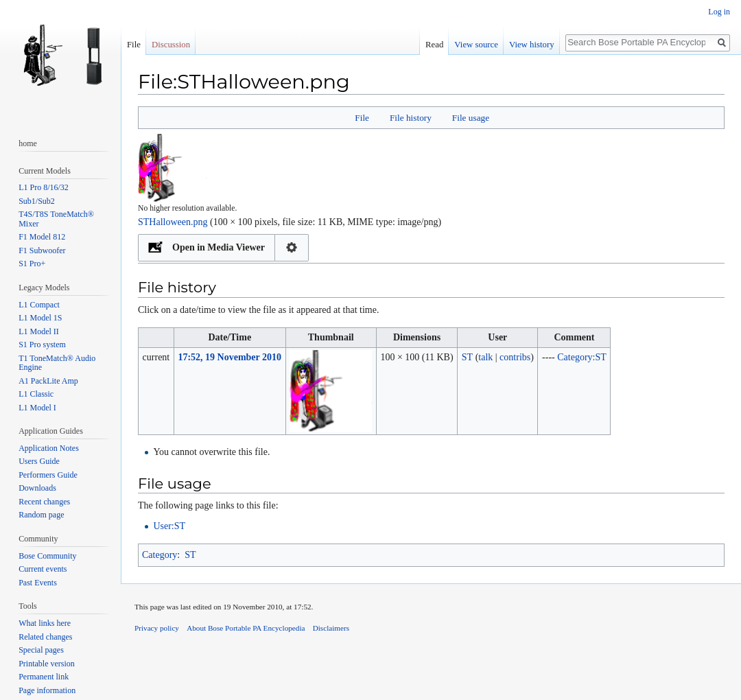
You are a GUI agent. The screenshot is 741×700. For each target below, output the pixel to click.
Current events (43, 569)
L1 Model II (39, 331)
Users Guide (39, 461)
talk (485, 357)
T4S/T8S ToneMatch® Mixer (56, 219)
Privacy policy (157, 628)
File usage (471, 118)
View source (476, 45)
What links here (45, 623)
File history (411, 118)
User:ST (169, 526)
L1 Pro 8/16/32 (44, 187)
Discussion (171, 45)
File (362, 118)
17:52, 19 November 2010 (230, 357)
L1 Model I (37, 408)
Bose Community (47, 556)
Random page (41, 515)
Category (160, 555)
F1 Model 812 (42, 237)
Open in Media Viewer (219, 247)
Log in (719, 12)
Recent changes (44, 502)
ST (190, 555)
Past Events (38, 583)
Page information (47, 690)
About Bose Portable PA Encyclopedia (246, 628)
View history (532, 45)
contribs (515, 357)
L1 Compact (39, 305)
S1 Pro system (42, 345)
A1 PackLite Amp (48, 381)
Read (434, 45)
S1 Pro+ (32, 264)
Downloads (37, 488)
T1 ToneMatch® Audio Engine (57, 363)
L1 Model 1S (40, 318)
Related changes (45, 637)
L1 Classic (36, 394)
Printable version (47, 664)
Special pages (41, 650)
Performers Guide (48, 475)
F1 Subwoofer (42, 250)
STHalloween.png (173, 222)
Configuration (292, 248)
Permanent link (44, 677)
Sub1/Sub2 (37, 201)
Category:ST (582, 357)
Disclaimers (331, 628)
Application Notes (49, 448)
